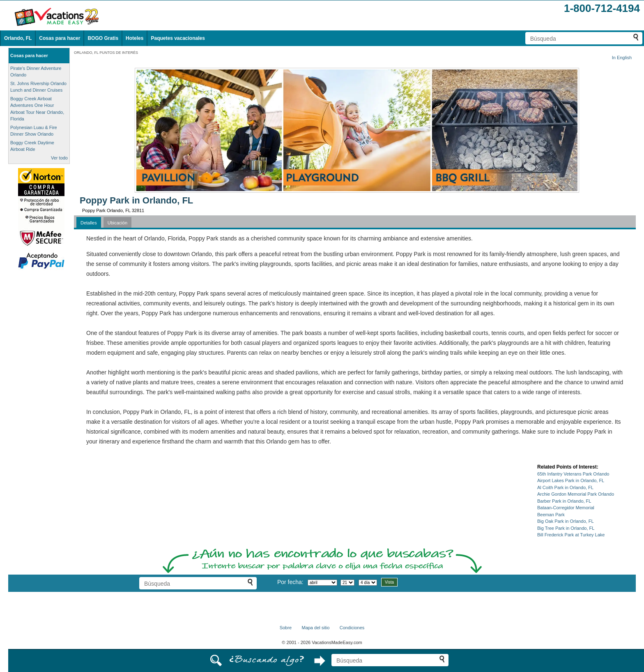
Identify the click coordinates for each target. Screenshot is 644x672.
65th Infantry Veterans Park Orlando (573, 474)
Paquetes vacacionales (178, 38)
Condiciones (352, 628)
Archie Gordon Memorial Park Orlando (576, 494)
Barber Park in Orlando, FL (564, 501)
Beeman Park (551, 515)
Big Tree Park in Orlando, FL (566, 528)
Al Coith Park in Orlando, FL (565, 487)
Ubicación (117, 223)
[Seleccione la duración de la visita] (368, 583)
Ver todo (59, 158)
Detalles (89, 223)
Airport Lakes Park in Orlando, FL (571, 480)
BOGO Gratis (103, 38)
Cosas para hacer (60, 38)
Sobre (286, 628)
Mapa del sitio (315, 628)
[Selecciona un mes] (322, 583)
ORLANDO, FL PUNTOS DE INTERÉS (106, 53)
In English (622, 58)
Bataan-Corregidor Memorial (566, 508)
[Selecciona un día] (347, 583)
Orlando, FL (18, 38)
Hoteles (135, 38)
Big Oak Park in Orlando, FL (566, 521)
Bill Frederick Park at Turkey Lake (571, 535)
